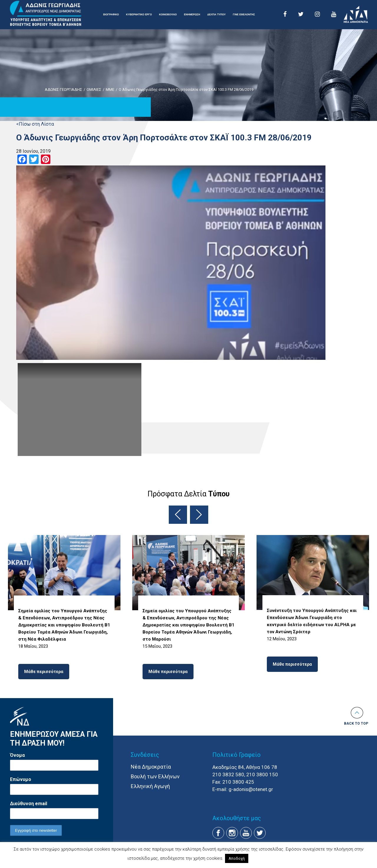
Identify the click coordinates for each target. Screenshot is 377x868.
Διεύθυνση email (29, 804)
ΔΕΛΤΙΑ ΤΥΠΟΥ (216, 14)
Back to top (356, 723)
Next (199, 515)
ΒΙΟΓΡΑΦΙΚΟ (111, 14)
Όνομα (17, 755)
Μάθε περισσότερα (44, 672)
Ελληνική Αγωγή (150, 786)
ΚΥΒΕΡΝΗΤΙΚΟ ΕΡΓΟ (139, 14)
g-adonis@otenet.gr (251, 789)
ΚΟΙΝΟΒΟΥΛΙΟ (168, 14)
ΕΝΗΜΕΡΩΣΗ (192, 14)
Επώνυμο (21, 779)
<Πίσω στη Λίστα (35, 124)
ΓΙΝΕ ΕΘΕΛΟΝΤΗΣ (244, 14)
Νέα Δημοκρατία (151, 767)
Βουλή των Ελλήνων (155, 776)
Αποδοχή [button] (237, 858)
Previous (178, 515)
